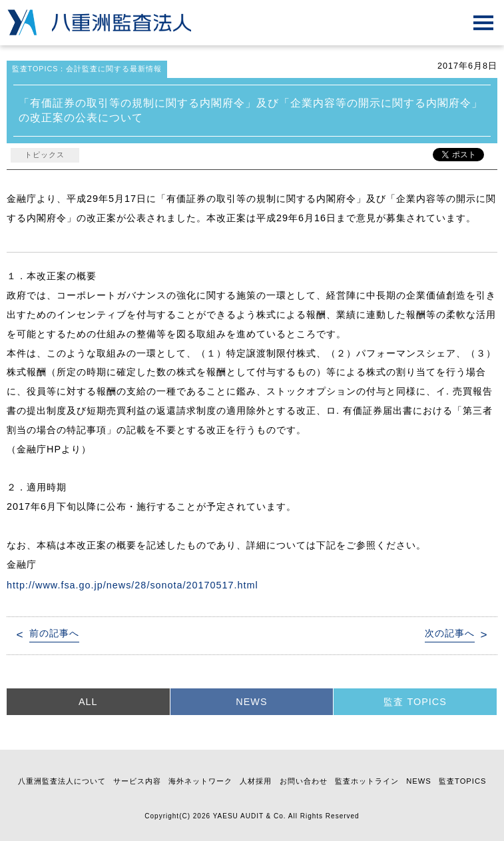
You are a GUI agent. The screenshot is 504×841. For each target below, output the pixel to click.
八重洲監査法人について (62, 781)
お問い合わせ (304, 781)
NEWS (251, 702)
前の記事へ (54, 633)
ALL (88, 702)
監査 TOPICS (415, 702)
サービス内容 (137, 781)
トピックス (45, 155)
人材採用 (256, 781)
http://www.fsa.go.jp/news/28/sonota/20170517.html (132, 585)
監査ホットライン (367, 781)
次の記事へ (450, 633)
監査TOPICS (462, 781)
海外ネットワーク (200, 781)
